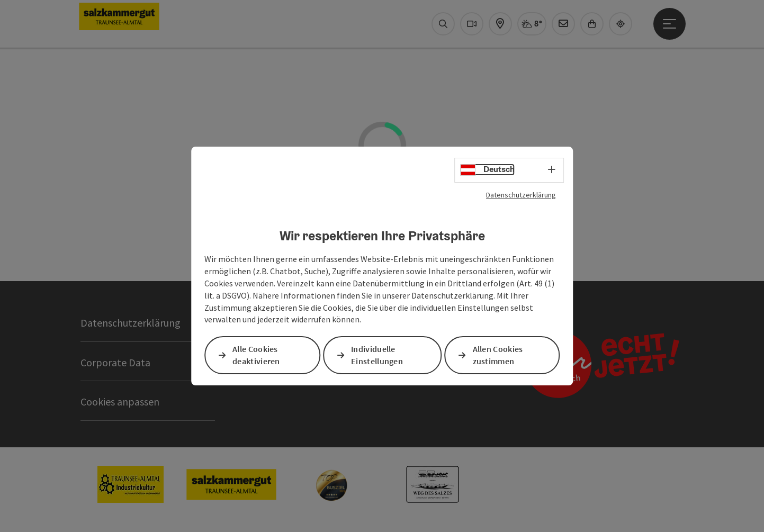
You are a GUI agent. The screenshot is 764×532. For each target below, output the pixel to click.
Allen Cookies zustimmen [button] (498, 355)
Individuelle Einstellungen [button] (377, 355)
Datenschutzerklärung (521, 195)
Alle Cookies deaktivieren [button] (256, 355)
